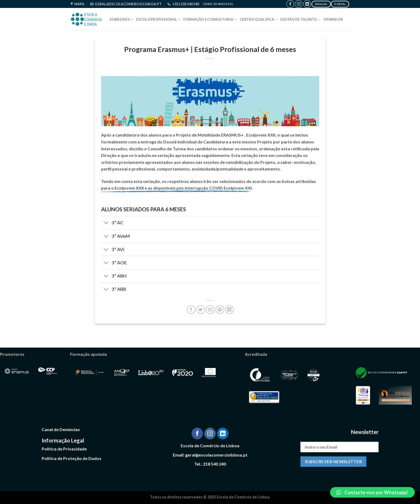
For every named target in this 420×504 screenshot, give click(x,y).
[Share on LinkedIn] (229, 310)
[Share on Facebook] (191, 310)
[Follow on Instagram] (299, 4)
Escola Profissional (158, 19)
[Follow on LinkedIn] (307, 4)
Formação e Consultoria (210, 19)
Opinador (333, 19)
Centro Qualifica (259, 19)
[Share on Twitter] (201, 310)
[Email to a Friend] (210, 310)
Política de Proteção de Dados (72, 458)
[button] (372, 492)
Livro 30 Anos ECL (218, 4)
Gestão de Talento (300, 19)
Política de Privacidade (64, 449)
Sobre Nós (122, 19)
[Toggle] (106, 223)
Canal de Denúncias (61, 429)
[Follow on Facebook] (290, 4)
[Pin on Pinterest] (220, 310)
